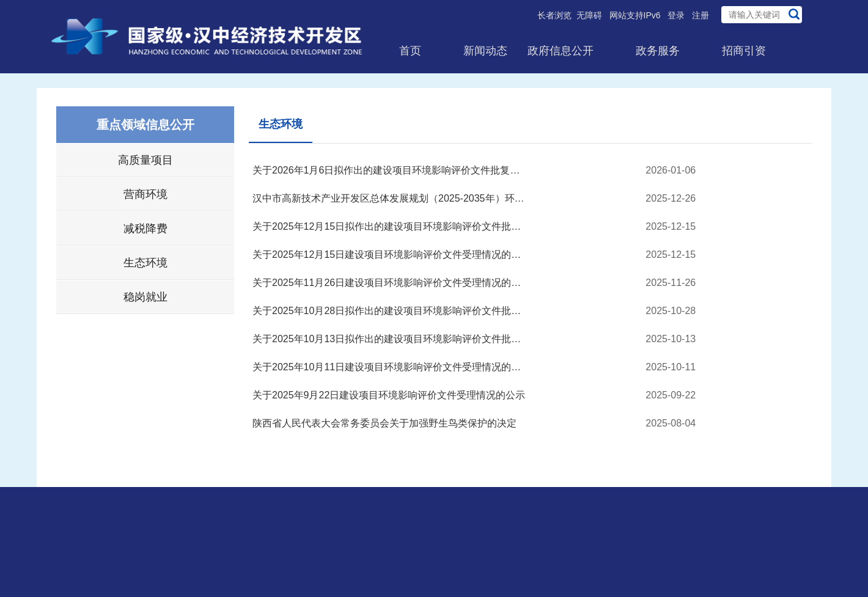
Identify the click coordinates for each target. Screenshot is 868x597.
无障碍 (589, 15)
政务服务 (658, 51)
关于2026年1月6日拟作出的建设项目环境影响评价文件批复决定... (390, 170)
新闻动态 (485, 51)
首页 (410, 51)
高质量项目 (145, 160)
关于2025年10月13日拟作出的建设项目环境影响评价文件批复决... (390, 339)
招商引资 (744, 51)
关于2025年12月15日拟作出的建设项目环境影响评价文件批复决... (390, 226)
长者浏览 (554, 15)
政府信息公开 (561, 51)
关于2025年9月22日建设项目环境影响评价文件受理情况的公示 (389, 395)
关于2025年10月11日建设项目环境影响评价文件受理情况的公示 (390, 367)
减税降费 (145, 229)
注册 (701, 15)
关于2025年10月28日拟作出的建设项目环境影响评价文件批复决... (390, 311)
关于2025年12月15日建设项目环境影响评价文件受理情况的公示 (390, 255)
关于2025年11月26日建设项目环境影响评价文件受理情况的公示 (390, 283)
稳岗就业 (145, 297)
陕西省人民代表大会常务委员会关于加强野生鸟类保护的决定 (384, 423)
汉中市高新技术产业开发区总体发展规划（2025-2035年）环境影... (390, 198)
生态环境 (145, 263)
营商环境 (145, 194)
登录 (676, 15)
